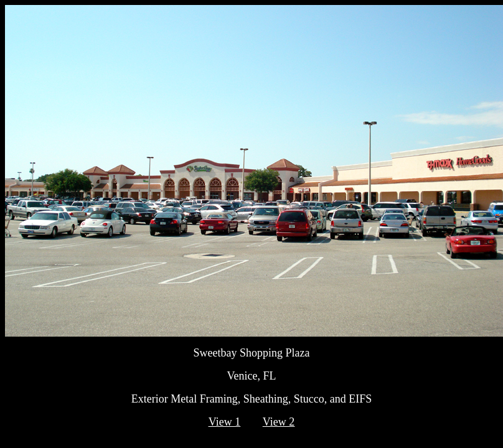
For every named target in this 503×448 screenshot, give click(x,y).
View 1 (224, 422)
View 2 (279, 422)
